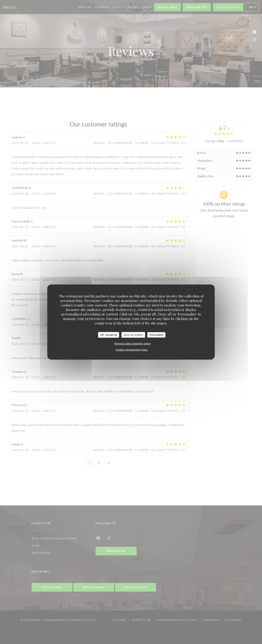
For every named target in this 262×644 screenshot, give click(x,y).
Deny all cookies (133, 335)
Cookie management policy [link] (132, 350)
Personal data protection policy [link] (132, 343)
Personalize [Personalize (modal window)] (156, 335)
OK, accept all (109, 335)
